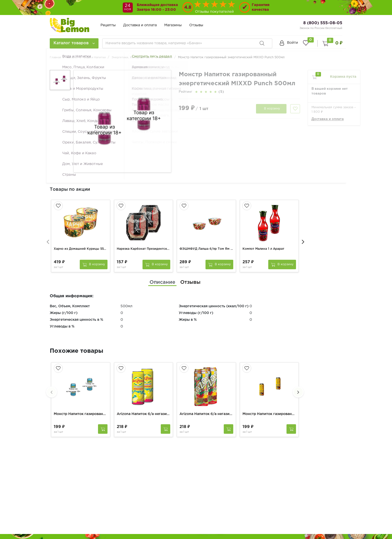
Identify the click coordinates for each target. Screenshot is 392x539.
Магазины (173, 25)
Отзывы (196, 25)
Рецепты (108, 25)
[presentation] (47, 238)
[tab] (162, 276)
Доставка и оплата (140, 25)
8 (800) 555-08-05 (323, 23)
